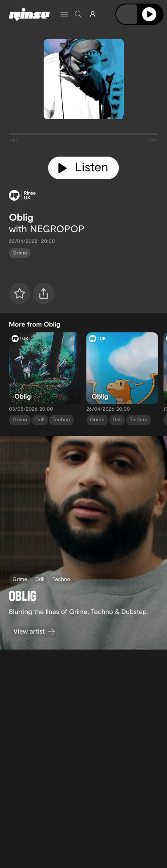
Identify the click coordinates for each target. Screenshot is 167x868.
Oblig (21, 217)
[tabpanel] (83, 136)
